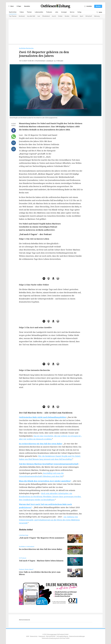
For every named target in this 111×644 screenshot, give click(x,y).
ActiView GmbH (65, 638)
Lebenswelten (39, 12)
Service (72, 12)
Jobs (57, 12)
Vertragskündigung (62, 636)
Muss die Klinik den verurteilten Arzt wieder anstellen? (45, 481)
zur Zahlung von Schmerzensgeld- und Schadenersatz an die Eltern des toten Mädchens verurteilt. (49, 520)
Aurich (54, 16)
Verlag (79, 12)
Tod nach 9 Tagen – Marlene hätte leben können (41, 561)
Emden (60, 16)
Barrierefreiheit (51, 636)
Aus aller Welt (31, 16)
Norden (67, 16)
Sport (82, 16)
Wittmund (75, 16)
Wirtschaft (89, 16)
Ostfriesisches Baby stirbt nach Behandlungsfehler (43, 417)
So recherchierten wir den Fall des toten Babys (41, 444)
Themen (29, 12)
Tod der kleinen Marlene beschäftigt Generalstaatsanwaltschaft (49, 464)
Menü (11, 6)
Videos (22, 12)
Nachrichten (13, 12)
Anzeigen (64, 12)
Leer (39, 16)
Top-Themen (13, 16)
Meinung (97, 16)
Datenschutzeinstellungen (77, 636)
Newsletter (27, 6)
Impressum (42, 636)
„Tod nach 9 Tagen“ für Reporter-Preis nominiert (42, 538)
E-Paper (19, 6)
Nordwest (22, 16)
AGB (28, 636)
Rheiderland (46, 16)
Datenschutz (34, 636)
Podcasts (49, 12)
